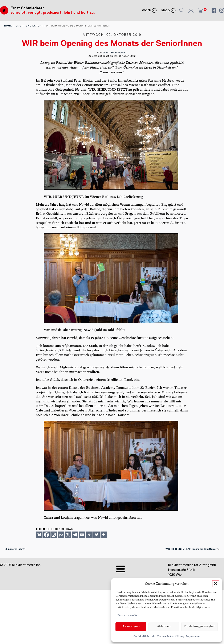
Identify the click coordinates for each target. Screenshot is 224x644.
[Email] (82, 535)
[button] (216, 584)
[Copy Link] (89, 535)
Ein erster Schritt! (16, 549)
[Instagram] (54, 535)
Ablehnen (164, 626)
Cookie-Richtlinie (144, 636)
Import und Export (29, 26)
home (8, 26)
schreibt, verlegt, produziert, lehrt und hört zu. (53, 12)
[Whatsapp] (61, 535)
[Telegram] (75, 535)
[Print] (97, 535)
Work (149, 10)
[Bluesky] (39, 535)
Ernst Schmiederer (27, 8)
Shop (168, 10)
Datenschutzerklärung (171, 636)
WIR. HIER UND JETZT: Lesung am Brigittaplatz (192, 549)
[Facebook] (46, 535)
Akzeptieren (131, 626)
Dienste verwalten (128, 615)
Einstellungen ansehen (199, 626)
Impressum (193, 636)
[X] (68, 535)
